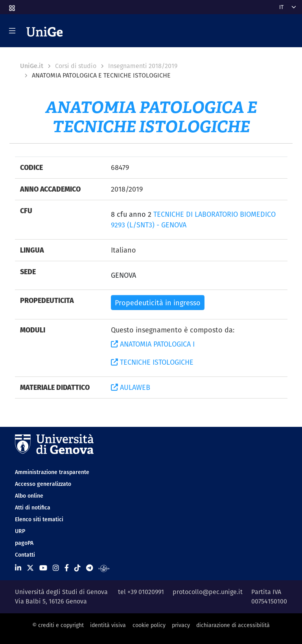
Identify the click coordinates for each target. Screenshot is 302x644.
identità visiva (108, 625)
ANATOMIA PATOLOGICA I (153, 344)
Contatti (25, 555)
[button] (11, 6)
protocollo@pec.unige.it (208, 592)
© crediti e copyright (58, 625)
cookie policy (149, 625)
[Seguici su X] (30, 568)
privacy (181, 625)
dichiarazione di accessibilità (233, 625)
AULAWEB (131, 387)
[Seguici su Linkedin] (18, 568)
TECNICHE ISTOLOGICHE (152, 362)
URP (20, 531)
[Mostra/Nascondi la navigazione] (12, 31)
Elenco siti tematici (39, 519)
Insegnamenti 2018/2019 (143, 66)
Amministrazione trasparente (52, 472)
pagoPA (24, 543)
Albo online (29, 496)
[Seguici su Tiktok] (77, 568)
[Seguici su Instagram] (56, 568)
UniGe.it (32, 66)
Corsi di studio (76, 66)
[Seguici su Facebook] (67, 568)
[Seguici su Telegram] (89, 568)
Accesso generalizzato (43, 484)
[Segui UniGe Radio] (104, 568)
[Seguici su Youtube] (43, 568)
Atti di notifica (33, 507)
